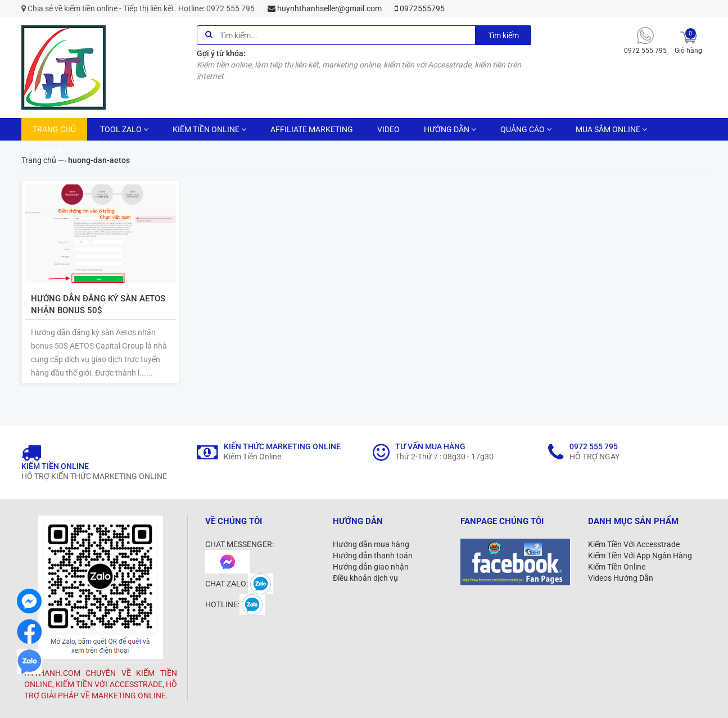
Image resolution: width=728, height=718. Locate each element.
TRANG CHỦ (54, 129)
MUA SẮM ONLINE (611, 129)
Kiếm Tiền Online (617, 567)
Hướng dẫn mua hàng (371, 544)
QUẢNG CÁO (526, 129)
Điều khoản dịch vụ (365, 578)
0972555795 (420, 8)
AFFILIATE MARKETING (312, 129)
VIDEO (388, 129)
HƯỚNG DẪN (450, 129)
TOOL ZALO (124, 129)
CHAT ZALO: (239, 584)
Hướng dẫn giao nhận (371, 567)
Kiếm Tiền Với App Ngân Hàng (640, 556)
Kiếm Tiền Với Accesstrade (634, 544)
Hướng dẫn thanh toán (373, 556)
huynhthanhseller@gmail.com (325, 8)
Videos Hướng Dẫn (621, 578)
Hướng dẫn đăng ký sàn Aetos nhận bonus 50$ (98, 304)
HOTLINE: (235, 604)
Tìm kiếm (503, 35)
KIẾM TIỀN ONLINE (209, 129)
